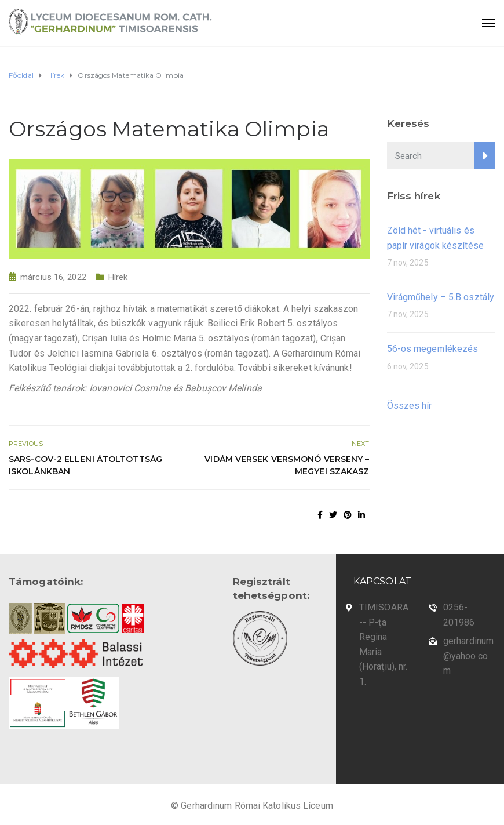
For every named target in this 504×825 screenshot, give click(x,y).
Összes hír (410, 406)
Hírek (118, 277)
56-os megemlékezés (433, 349)
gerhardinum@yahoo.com (468, 656)
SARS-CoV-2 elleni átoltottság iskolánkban (85, 465)
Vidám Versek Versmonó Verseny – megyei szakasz (287, 465)
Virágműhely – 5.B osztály (441, 297)
